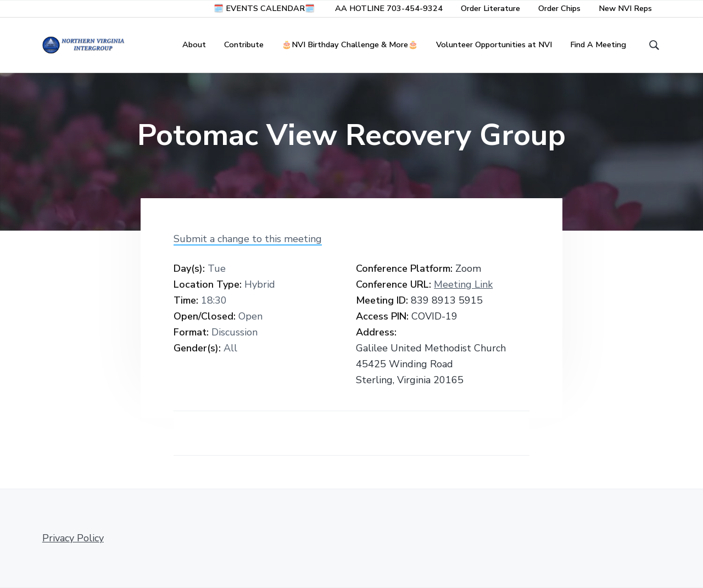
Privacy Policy (73, 538)
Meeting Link (463, 284)
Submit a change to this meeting (248, 239)
